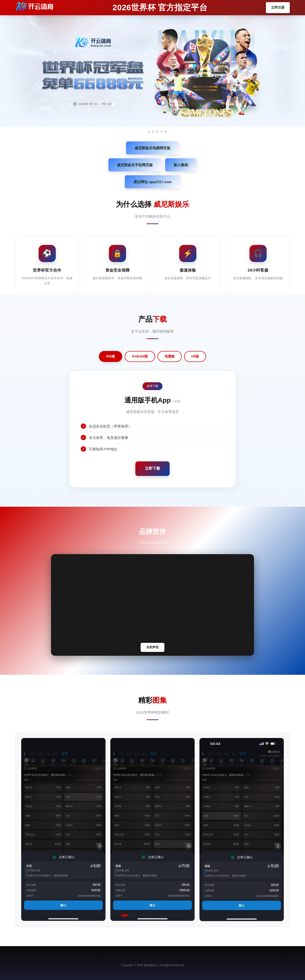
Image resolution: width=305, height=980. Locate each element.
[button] (125, 915)
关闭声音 (152, 647)
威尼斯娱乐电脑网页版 (152, 148)
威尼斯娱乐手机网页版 (135, 165)
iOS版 (111, 356)
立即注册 (278, 7)
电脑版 (170, 356)
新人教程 (181, 165)
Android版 (140, 356)
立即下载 (152, 468)
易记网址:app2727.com (152, 182)
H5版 (195, 356)
